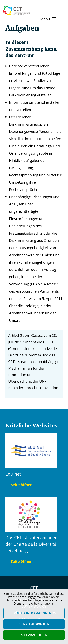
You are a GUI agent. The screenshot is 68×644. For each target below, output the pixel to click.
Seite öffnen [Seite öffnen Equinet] (19, 485)
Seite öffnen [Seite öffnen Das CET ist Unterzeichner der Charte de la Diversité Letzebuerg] (19, 561)
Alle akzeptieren (34, 635)
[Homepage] (16, 11)
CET (34, 588)
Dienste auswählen (34, 624)
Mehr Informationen (34, 613)
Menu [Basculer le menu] (45, 19)
